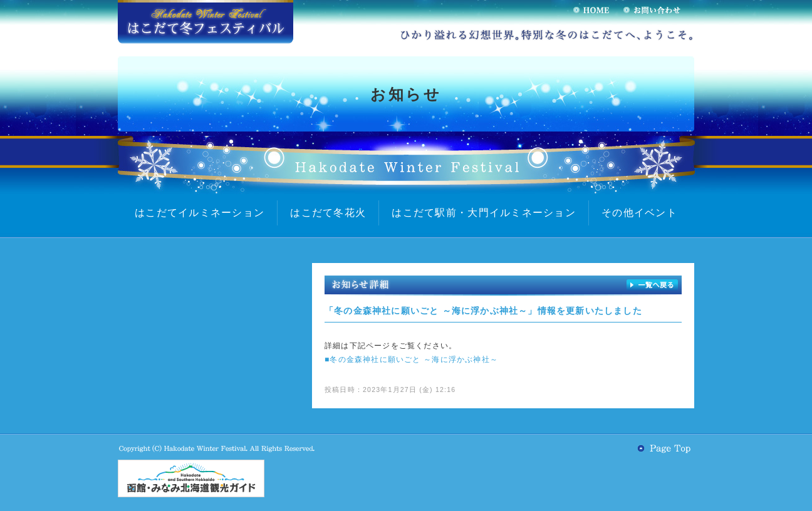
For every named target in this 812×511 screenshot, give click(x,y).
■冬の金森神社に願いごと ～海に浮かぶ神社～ (411, 359)
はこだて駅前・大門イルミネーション (484, 213)
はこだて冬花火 (328, 213)
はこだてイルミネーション (200, 213)
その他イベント (639, 213)
